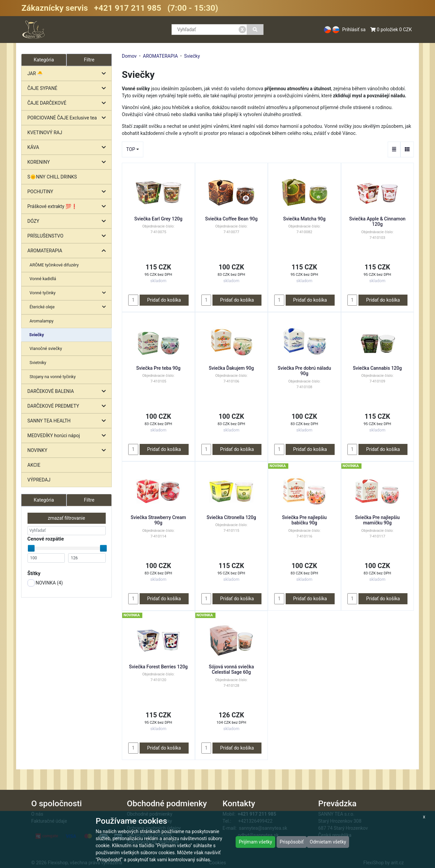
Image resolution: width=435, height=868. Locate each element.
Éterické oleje (69, 307)
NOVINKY (68, 450)
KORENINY (68, 162)
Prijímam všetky (255, 842)
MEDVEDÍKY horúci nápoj (68, 436)
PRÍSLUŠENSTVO (68, 236)
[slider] (31, 548)
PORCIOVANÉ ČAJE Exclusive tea (68, 118)
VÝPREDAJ (39, 480)
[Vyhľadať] (255, 30)
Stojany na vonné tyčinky (53, 377)
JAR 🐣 (68, 74)
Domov (129, 56)
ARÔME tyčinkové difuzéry (54, 265)
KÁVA (68, 147)
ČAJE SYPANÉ (68, 88)
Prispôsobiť (292, 842)
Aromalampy (41, 321)
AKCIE (34, 465)
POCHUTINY (68, 192)
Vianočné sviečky (46, 348)
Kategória (44, 500)
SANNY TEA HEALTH (68, 421)
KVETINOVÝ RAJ (45, 133)
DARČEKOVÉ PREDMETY (68, 406)
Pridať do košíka (164, 300)
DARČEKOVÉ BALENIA (68, 391)
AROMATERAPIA (68, 251)
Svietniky (38, 363)
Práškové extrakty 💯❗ (68, 207)
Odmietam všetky (328, 842)
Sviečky (37, 335)
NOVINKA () (45, 583)
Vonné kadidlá (43, 279)
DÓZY (68, 221)
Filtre (89, 60)
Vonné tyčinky (69, 293)
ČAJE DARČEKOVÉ (68, 103)
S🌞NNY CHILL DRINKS (52, 177)
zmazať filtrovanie (67, 518)
